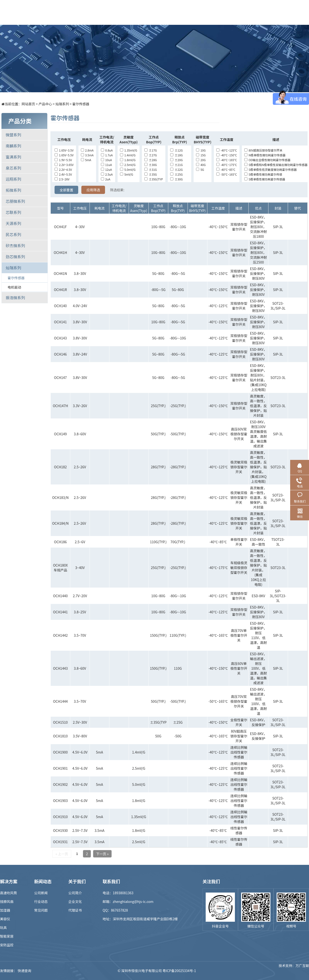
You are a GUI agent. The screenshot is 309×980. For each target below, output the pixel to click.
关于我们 (238, 12)
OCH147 (60, 377)
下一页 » (102, 854)
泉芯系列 (13, 168)
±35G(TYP (154, 179)
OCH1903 (60, 801)
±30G (151, 165)
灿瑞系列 (62, 104)
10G (201, 150)
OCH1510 (60, 722)
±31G (151, 169)
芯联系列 (13, 212)
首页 (79, 12)
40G (201, 165)
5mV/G (127, 174)
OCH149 (60, 434)
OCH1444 (60, 701)
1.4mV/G (128, 155)
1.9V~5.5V (63, 160)
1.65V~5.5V (64, 155)
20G (201, 160)
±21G (176, 165)
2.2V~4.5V (63, 169)
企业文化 (75, 901)
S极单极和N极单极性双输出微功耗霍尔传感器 (276, 165)
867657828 (119, 910)
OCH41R (60, 290)
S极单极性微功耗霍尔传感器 (265, 179)
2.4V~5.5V (63, 174)
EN (304, 12)
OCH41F (60, 227)
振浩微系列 (15, 298)
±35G (151, 174)
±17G (151, 150)
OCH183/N (60, 497)
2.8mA (87, 150)
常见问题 (41, 910)
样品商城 (159, 12)
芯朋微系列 (15, 201)
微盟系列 (13, 135)
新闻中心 (185, 12)
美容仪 (5, 919)
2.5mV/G (128, 165)
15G (201, 155)
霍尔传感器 (81, 104)
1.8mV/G (128, 160)
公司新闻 (41, 893)
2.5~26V (62, 179)
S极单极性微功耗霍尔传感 (263, 174)
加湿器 (5, 910)
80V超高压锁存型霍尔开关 (263, 150)
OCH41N (60, 273)
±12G (176, 150)
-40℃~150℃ (227, 155)
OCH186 (60, 542)
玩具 (3, 927)
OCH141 (60, 322)
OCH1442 (60, 635)
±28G (151, 160)
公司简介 (75, 893)
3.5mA (87, 155)
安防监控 (7, 945)
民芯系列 (13, 234)
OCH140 (60, 306)
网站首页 (28, 104)
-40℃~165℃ (227, 160)
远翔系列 (13, 179)
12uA (106, 169)
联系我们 (265, 12)
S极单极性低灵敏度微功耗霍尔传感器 (270, 169)
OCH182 (60, 467)
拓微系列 (13, 190)
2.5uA (107, 174)
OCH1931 (60, 842)
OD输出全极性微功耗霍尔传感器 (267, 160)
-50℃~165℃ (227, 174)
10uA (106, 160)
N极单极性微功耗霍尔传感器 (265, 155)
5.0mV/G (128, 169)
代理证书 (75, 910)
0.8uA (107, 150)
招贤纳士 (212, 12)
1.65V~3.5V (64, 150)
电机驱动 (14, 287)
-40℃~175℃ (227, 165)
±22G (176, 169)
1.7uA (107, 155)
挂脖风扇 (7, 901)
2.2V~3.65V (64, 165)
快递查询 (24, 971)
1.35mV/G (129, 150)
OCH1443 (60, 668)
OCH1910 (60, 817)
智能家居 (7, 936)
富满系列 (13, 157)
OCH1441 (60, 612)
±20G (176, 160)
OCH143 (60, 338)
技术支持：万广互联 (294, 971)
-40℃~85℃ (226, 169)
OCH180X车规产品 (60, 568)
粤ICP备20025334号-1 (179, 971)
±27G (151, 155)
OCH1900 (60, 752)
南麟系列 (13, 146)
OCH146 (60, 354)
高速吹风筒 (8, 893)
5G (200, 169)
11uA (106, 165)
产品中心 (105, 12)
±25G (176, 174)
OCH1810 (60, 736)
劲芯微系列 (15, 257)
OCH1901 (60, 768)
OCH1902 (60, 784)
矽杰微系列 (15, 245)
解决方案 (132, 12)
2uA (106, 179)
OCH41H (60, 252)
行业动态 (41, 901)
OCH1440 (60, 596)
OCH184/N (60, 523)
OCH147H (60, 406)
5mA (86, 160)
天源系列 (13, 223)
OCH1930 (60, 830)
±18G (176, 155)
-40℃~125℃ (227, 150)
